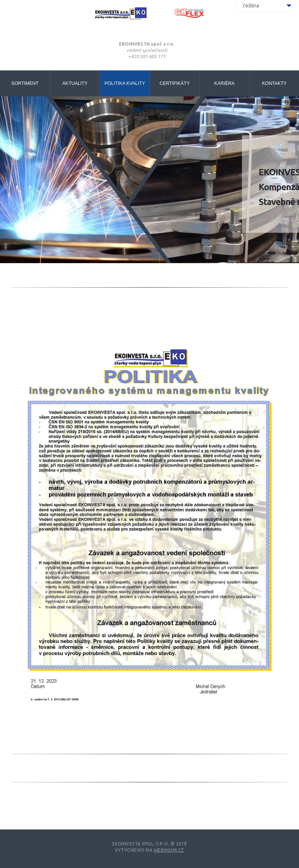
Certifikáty (175, 83)
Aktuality (75, 83)
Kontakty (274, 83)
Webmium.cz (169, 850)
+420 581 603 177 (147, 56)
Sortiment (25, 83)
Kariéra (224, 83)
